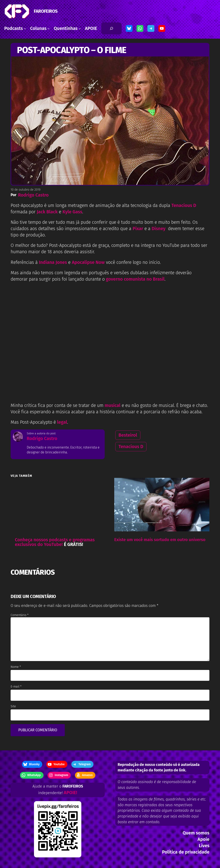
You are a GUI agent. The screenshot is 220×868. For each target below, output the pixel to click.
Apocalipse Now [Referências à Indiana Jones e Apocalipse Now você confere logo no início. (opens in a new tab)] (88, 262)
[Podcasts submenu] (25, 29)
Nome (16, 667)
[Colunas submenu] (49, 29)
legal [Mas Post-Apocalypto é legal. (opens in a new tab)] (62, 422)
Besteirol (128, 435)
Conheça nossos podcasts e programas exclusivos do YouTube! (55, 542)
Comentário (20, 615)
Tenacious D (131, 447)
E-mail (16, 687)
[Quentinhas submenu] (80, 29)
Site (13, 706)
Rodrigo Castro (33, 195)
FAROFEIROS (46, 11)
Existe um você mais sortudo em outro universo (160, 540)
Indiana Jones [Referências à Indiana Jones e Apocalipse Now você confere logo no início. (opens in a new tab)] (53, 262)
